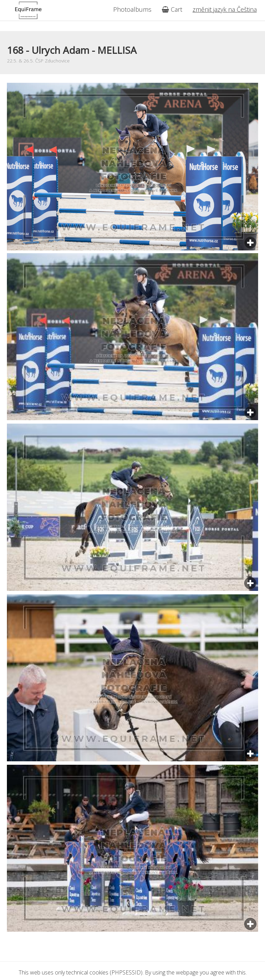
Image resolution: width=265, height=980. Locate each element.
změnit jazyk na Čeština (225, 9)
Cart (172, 9)
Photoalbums (132, 9)
